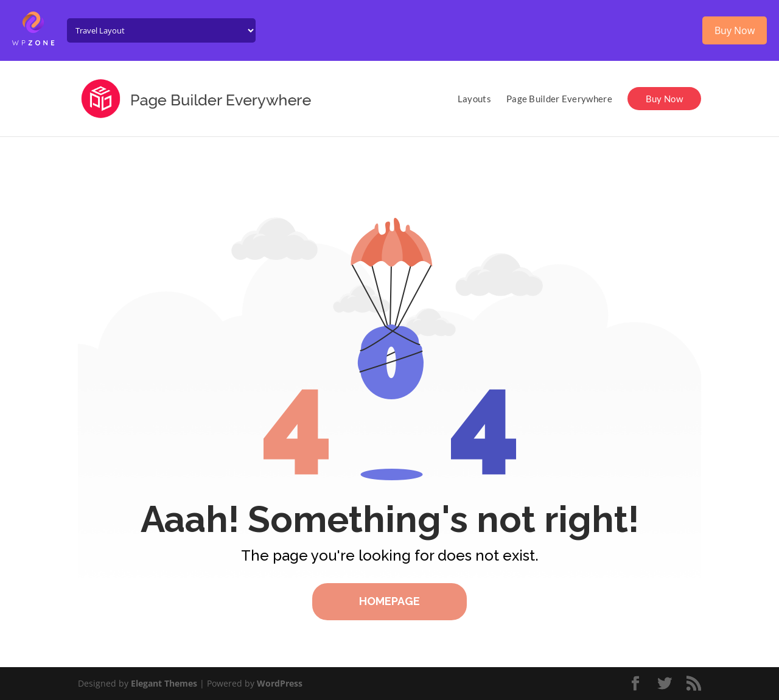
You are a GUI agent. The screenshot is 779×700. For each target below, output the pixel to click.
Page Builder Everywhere (559, 99)
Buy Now (664, 99)
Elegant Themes (164, 683)
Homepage (389, 601)
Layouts (474, 99)
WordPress (280, 683)
